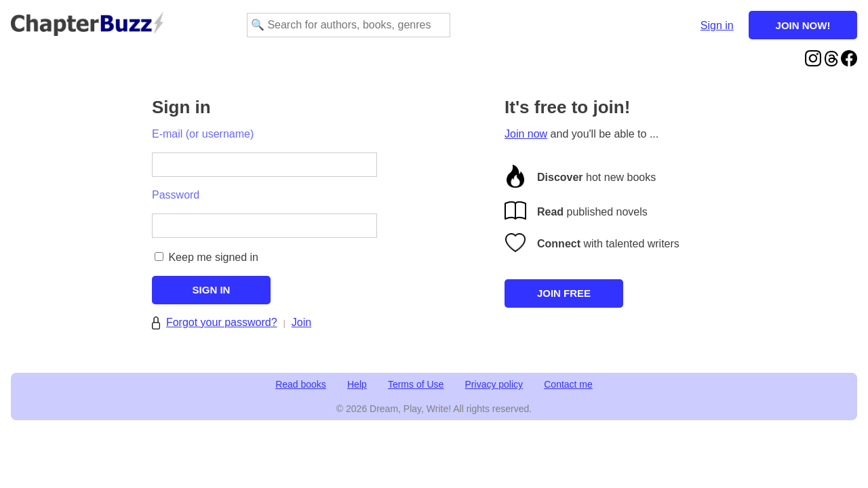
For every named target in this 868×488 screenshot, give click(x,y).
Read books (301, 384)
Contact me (568, 384)
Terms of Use (416, 384)
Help (357, 384)
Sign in (717, 25)
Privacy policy (494, 384)
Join (301, 322)
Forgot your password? (222, 322)
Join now (526, 134)
